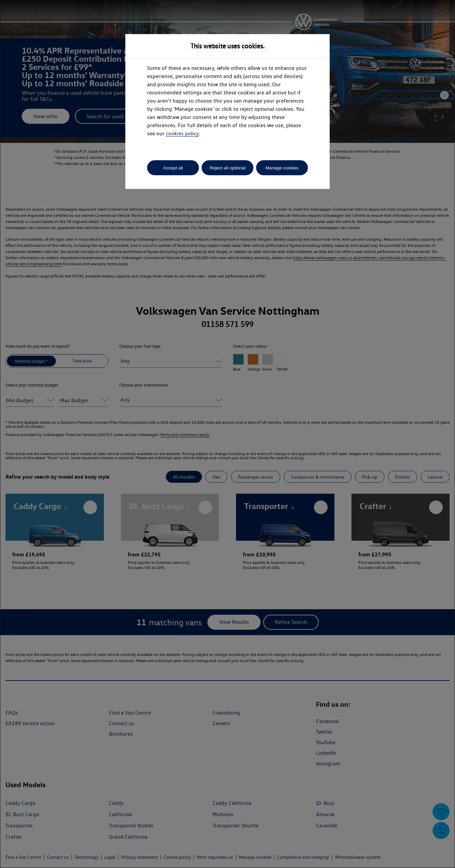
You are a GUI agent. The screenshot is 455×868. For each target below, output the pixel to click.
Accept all (173, 168)
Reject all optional (227, 168)
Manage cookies (282, 168)
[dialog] (227, 434)
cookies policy (182, 133)
